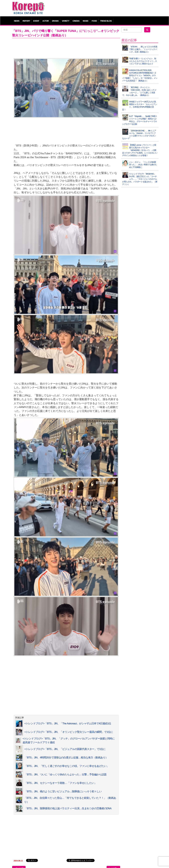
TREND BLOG (106, 21)
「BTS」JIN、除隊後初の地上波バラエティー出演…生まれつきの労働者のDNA (68, 808)
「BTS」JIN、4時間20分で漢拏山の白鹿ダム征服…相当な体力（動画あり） (66, 758)
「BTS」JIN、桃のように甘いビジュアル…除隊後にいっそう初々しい (63, 791)
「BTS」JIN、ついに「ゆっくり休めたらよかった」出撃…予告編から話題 (65, 775)
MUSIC (86, 21)
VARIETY (65, 21)
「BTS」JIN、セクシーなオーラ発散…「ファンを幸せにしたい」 (61, 783)
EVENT (36, 21)
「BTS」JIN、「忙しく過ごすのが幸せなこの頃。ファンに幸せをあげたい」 (67, 766)
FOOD (94, 21)
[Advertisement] (103, 8)
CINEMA (76, 21)
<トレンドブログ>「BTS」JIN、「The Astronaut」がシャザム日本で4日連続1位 (68, 723)
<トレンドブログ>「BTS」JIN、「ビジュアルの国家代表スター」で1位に (65, 749)
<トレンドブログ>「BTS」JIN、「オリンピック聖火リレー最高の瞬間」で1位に (69, 732)
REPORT (26, 21)
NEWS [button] (17, 21)
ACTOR (46, 21)
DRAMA (55, 21)
